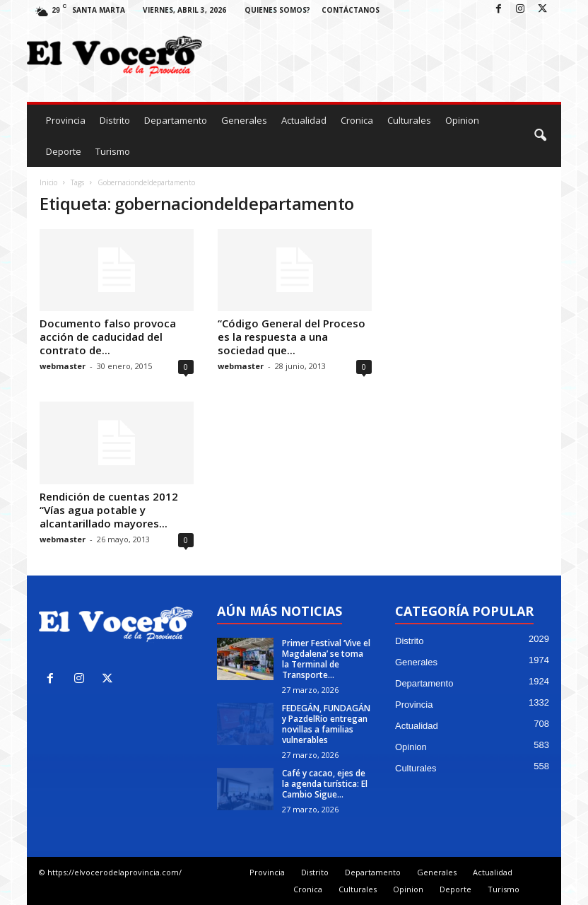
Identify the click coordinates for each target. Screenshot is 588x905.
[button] (540, 136)
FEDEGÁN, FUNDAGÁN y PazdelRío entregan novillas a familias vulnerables (326, 724)
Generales (244, 120)
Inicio (48, 182)
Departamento (176, 120)
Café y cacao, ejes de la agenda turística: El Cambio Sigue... (325, 784)
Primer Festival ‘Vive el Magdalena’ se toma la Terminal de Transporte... (326, 659)
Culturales (409, 120)
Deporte (64, 151)
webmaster (63, 366)
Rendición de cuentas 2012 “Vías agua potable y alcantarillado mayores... (109, 510)
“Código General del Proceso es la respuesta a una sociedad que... (292, 337)
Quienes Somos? (277, 10)
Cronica (357, 120)
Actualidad (304, 120)
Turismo (113, 151)
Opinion (462, 120)
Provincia (66, 120)
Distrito (115, 120)
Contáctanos (351, 10)
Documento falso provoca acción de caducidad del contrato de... (108, 337)
